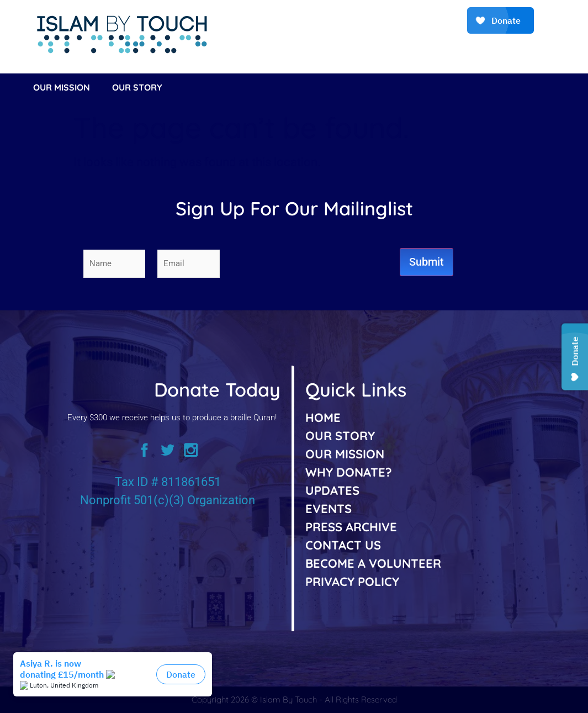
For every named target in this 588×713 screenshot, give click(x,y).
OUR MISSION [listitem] (345, 454)
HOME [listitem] (323, 418)
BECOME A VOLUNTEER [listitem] (373, 563)
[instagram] (195, 454)
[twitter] (168, 454)
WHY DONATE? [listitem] (349, 472)
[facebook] (140, 454)
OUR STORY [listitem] (340, 436)
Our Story (137, 87)
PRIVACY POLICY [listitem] (352, 582)
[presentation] (316, 263)
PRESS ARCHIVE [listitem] (351, 527)
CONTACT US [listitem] (343, 545)
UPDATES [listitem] (332, 490)
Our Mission (62, 87)
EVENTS (329, 509)
